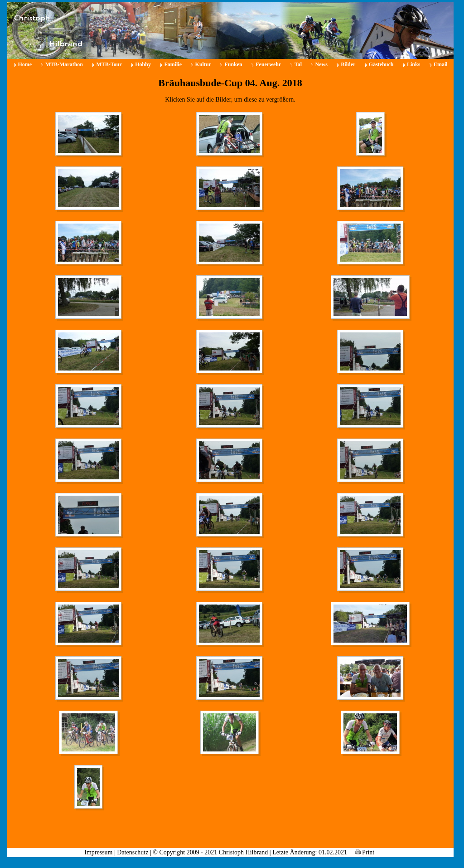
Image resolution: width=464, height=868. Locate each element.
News (321, 64)
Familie (173, 64)
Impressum (98, 852)
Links (413, 64)
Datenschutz (133, 852)
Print (365, 852)
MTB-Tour (109, 64)
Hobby (143, 64)
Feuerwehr (268, 64)
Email (441, 64)
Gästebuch (381, 64)
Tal (298, 64)
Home (25, 64)
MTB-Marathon (64, 64)
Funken (233, 64)
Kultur (203, 64)
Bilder (348, 64)
